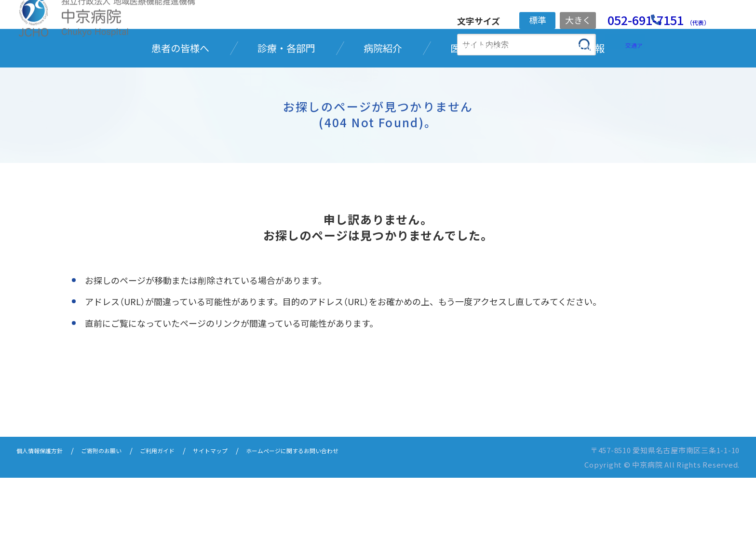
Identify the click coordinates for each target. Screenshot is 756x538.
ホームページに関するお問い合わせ (343, 510)
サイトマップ (245, 510)
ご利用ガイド (183, 510)
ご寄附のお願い (118, 510)
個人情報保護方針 (45, 510)
